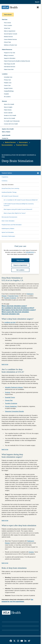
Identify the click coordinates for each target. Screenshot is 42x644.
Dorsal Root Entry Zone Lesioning (10, 188)
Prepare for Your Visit (9, 53)
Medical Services (8, 37)
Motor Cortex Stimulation (8, 221)
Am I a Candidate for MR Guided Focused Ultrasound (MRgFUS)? (21, 200)
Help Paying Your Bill (9, 64)
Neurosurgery (23, 142)
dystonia (31, 552)
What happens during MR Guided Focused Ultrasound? (18, 209)
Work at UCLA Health (10, 118)
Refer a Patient (6, 132)
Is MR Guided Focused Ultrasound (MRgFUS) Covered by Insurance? (19, 205)
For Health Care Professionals (12, 121)
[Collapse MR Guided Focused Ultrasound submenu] (39, 196)
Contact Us (5, 138)
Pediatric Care (8, 83)
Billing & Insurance (9, 55)
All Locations (7, 97)
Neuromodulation (7, 145)
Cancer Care (7, 85)
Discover (4, 101)
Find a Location (8, 25)
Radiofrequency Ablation (8, 229)
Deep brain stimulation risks (11, 314)
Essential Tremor (13, 296)
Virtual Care (7, 28)
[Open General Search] (37, 2)
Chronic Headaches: (11, 406)
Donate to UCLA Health (10, 115)
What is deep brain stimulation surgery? (14, 306)
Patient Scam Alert (9, 69)
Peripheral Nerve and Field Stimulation (12, 225)
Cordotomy (4, 181)
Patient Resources (7, 50)
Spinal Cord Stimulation (8, 232)
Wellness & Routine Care (10, 45)
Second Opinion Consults (11, 34)
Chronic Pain (9, 400)
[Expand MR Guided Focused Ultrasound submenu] (28, 196)
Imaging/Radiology (9, 91)
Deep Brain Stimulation (8, 185)
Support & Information (10, 58)
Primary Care (7, 80)
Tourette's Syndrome (10, 298)
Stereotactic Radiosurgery (8, 236)
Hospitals (6, 94)
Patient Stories (8, 110)
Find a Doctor (7, 23)
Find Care (5, 20)
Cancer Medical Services (10, 39)
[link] (11, 641)
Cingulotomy (5, 177)
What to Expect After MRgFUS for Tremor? (15, 213)
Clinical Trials (7, 42)
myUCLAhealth (6, 135)
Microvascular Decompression (9, 217)
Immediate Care (8, 77)
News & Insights (8, 107)
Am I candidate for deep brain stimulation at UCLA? (18, 308)
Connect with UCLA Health (11, 124)
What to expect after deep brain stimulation (15, 312)
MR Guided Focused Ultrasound (10, 196)
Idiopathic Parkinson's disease (14, 387)
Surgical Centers (8, 88)
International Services (10, 67)
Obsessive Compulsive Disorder (14, 411)
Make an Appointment (10, 31)
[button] (20, 129)
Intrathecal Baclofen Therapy (9, 192)
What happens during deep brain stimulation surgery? (19, 310)
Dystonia (8, 392)
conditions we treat (10, 322)
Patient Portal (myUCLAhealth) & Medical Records (17, 61)
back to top (5, 364)
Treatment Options (22, 145)
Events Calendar (8, 113)
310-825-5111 (30, 252)
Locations (5, 74)
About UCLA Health (9, 104)
